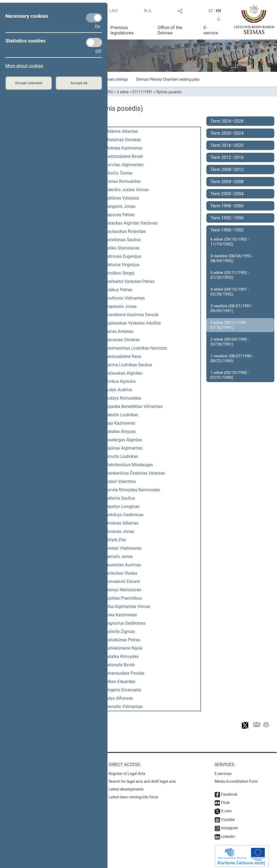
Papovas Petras (120, 215)
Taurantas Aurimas (123, 565)
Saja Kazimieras (120, 423)
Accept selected (29, 83)
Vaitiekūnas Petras (123, 640)
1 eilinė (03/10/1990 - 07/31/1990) (230, 375)
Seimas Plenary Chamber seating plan (168, 79)
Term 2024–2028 (227, 121)
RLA (148, 11)
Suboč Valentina (120, 481)
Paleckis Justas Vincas (127, 190)
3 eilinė (123, 92)
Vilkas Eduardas (120, 682)
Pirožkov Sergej (120, 273)
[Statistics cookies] (94, 42)
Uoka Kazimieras (121, 615)
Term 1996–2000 (227, 206)
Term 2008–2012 (227, 170)
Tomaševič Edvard (122, 581)
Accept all (79, 83)
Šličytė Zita (115, 540)
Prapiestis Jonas (121, 306)
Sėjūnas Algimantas (124, 448)
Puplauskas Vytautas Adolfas (133, 323)
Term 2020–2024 (227, 133)
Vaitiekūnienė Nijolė (124, 648)
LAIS (114, 11)
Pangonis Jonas (120, 206)
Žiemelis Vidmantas (124, 707)
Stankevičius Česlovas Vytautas (135, 473)
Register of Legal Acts (127, 771)
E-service (211, 30)
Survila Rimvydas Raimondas (132, 490)
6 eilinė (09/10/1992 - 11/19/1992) (230, 242)
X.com (226, 808)
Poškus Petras (118, 290)
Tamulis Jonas (119, 556)
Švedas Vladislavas (123, 548)
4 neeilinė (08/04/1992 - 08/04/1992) (232, 258)
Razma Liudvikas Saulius (128, 365)
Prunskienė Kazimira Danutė (132, 315)
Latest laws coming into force (133, 794)
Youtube (228, 817)
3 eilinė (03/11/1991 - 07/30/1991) (230, 325)
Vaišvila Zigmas (120, 632)
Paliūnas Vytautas (122, 198)
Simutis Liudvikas (122, 456)
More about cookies (24, 66)
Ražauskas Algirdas (124, 373)
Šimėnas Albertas (122, 523)
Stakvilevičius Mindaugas (129, 465)
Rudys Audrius (118, 390)
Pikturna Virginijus (122, 265)
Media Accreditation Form (236, 779)
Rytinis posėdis (169, 92)
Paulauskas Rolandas (125, 231)
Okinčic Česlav (119, 173)
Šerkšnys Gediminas (124, 515)
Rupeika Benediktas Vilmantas (134, 406)
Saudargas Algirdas (123, 440)
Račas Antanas (119, 331)
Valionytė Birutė (120, 665)
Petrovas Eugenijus (123, 256)
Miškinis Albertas (121, 131)
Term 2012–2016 (227, 157)
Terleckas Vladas (121, 573)
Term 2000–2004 (227, 194)
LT (211, 11)
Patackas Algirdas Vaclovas (131, 223)
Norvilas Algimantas (124, 165)
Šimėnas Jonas (119, 531)
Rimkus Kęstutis (120, 381)
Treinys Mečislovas (123, 590)
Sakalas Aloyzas (120, 431)
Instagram (230, 825)
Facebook (229, 792)
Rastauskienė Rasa (123, 356)
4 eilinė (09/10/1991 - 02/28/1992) (230, 292)
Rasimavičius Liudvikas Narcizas (136, 348)
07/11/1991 (143, 92)
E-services (223, 771)
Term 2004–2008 (227, 182)
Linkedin (228, 834)
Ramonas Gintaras (122, 340)
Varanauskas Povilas (125, 673)
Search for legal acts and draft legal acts (142, 779)
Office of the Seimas (170, 30)
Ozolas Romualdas (123, 181)
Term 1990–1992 (227, 230)
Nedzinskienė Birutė (124, 156)
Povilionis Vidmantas (125, 298)
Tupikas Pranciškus (123, 598)
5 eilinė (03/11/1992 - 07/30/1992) (230, 275)
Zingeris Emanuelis (123, 690)
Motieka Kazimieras (124, 148)
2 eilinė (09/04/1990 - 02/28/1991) (230, 342)
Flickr (226, 800)
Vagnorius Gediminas (125, 623)
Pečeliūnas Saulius (123, 240)
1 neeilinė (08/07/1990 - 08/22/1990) (232, 358)
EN (219, 11)
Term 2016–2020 (227, 145)
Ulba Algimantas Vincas (127, 606)
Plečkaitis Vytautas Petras (130, 281)
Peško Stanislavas (122, 248)
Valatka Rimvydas (122, 657)
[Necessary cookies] (94, 18)
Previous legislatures (122, 30)
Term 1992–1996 (227, 218)
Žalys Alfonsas (119, 698)
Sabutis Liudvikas (121, 415)
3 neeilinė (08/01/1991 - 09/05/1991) (232, 308)
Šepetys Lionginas (122, 506)
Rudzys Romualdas (123, 398)
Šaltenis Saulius (120, 498)
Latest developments (126, 787)
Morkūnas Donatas (123, 140)
